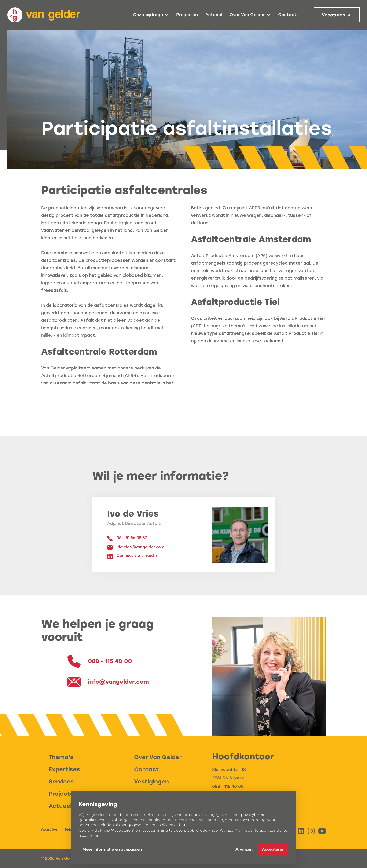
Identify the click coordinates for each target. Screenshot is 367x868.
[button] (151, 15)
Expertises (64, 769)
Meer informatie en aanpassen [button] (112, 849)
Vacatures (333, 15)
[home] (44, 15)
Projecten (187, 15)
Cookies (49, 830)
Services (61, 781)
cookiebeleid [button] (168, 825)
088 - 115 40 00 (228, 787)
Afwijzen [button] (244, 849)
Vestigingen (151, 781)
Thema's (61, 757)
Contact (287, 15)
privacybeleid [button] (253, 815)
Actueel (214, 15)
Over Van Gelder (158, 757)
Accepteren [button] (273, 849)
